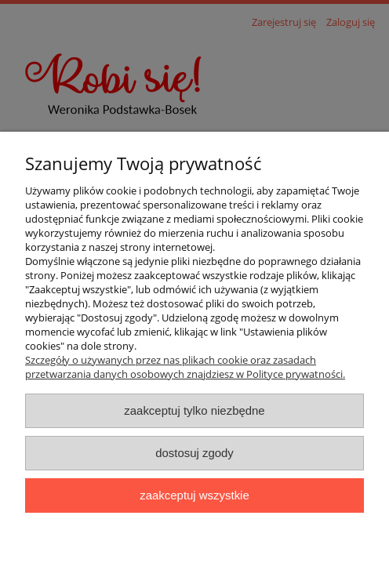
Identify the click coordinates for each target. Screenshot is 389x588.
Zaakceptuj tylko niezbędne (194, 410)
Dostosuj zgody (194, 453)
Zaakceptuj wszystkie (194, 495)
